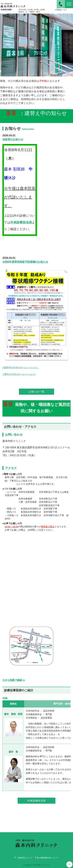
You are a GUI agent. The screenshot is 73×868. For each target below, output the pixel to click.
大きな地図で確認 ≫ (14, 680)
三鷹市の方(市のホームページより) (19, 374)
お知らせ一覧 (36, 392)
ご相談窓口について (24, 858)
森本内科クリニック (13, 4)
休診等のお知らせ (13, 139)
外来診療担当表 (21, 222)
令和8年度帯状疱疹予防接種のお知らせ (25, 262)
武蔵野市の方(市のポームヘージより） (21, 367)
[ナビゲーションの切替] (69, 4)
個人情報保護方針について (47, 858)
